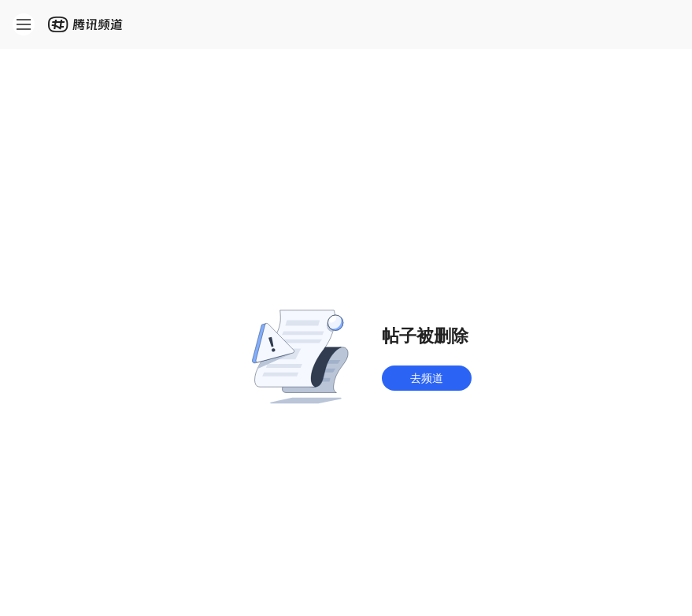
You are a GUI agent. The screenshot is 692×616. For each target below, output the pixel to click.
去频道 (427, 378)
